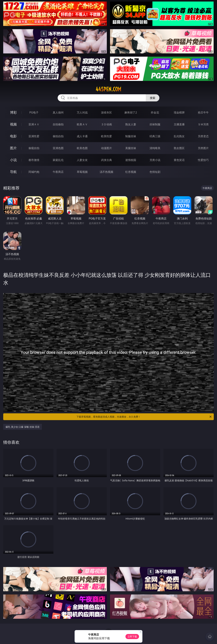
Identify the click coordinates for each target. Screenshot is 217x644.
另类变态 (203, 136)
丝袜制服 (155, 124)
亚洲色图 (58, 148)
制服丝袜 (131, 136)
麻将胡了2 (131, 112)
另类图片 (203, 148)
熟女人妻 (131, 124)
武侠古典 (106, 160)
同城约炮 (34, 172)
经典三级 (155, 136)
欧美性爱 (106, 136)
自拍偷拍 (58, 124)
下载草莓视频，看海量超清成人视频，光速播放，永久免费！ (144, 417)
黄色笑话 (179, 160)
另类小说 (155, 160)
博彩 (13, 112)
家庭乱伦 (58, 160)
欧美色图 (82, 148)
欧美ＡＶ (82, 124)
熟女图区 (179, 148)
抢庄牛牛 (203, 112)
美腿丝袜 (131, 148)
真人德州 (58, 112)
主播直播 (179, 124)
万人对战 (82, 112)
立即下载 (132, 636)
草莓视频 (82, 172)
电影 (13, 136)
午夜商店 (58, 172)
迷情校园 (131, 160)
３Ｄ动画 (106, 124)
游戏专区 (106, 112)
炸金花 (155, 112)
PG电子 (34, 112)
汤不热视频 (106, 172)
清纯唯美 (155, 148)
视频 (13, 124)
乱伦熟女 (179, 136)
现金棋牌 (179, 112)
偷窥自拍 (34, 148)
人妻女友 (82, 160)
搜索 (153, 98)
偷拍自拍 (58, 136)
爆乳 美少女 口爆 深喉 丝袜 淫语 (23, 427)
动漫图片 (106, 148)
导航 (13, 172)
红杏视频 (131, 172)
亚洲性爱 (34, 136)
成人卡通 (82, 136)
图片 (13, 148)
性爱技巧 (203, 160)
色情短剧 (155, 172)
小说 (13, 160)
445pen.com (108, 89)
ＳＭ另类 (203, 124)
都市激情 (34, 160)
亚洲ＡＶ (34, 124)
